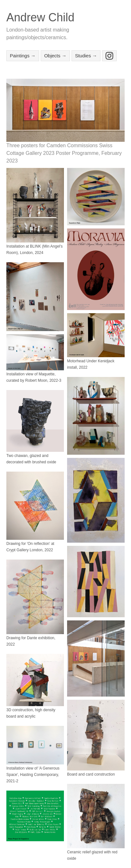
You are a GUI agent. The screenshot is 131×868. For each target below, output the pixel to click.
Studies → (86, 56)
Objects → (55, 56)
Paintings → (23, 56)
